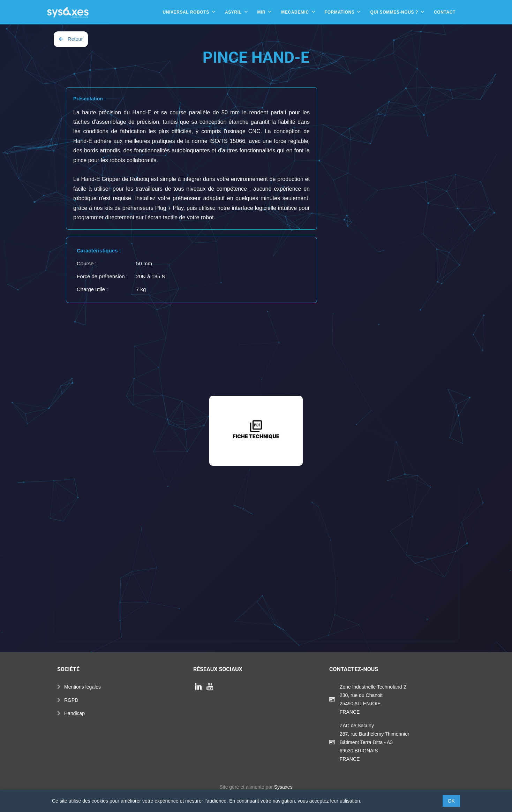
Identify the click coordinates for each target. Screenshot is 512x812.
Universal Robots (186, 12)
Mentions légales (82, 687)
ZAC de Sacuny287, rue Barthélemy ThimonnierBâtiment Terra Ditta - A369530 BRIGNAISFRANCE (375, 742)
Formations (340, 12)
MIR (262, 12)
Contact (445, 12)
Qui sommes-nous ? (394, 12)
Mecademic (295, 12)
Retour (71, 39)
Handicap (74, 713)
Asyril (233, 12)
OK (451, 801)
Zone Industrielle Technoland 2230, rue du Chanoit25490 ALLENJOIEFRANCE (373, 699)
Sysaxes (283, 787)
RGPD (71, 700)
